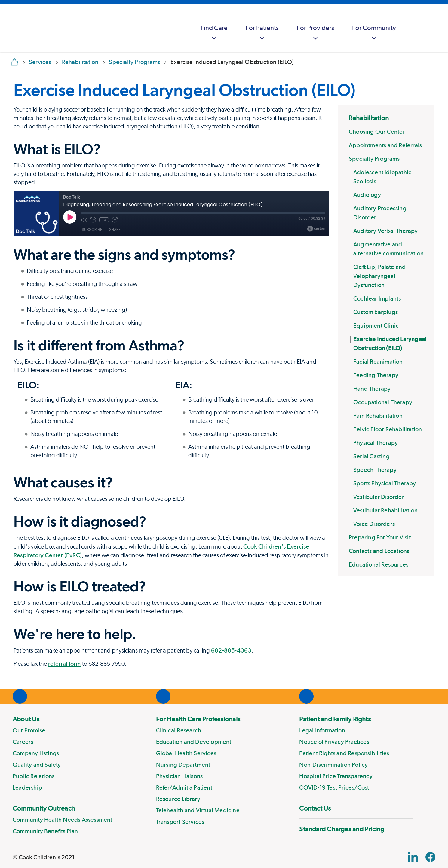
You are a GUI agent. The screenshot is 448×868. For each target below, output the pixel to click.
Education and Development (194, 742)
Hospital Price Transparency (336, 776)
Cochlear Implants (377, 298)
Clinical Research (179, 730)
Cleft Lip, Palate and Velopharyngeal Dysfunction (379, 276)
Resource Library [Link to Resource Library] (178, 799)
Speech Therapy (375, 470)
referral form (64, 664)
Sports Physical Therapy (385, 483)
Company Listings (36, 753)
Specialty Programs (374, 159)
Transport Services (180, 822)
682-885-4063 (231, 650)
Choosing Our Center (377, 132)
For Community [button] (374, 33)
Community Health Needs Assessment (63, 820)
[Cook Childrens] (8, 28)
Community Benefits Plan (45, 831)
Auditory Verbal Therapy (386, 231)
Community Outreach (44, 808)
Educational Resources (379, 564)
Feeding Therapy (376, 375)
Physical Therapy (376, 443)
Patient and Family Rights (335, 719)
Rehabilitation (369, 118)
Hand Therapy (372, 389)
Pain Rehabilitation (378, 416)
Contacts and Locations (379, 551)
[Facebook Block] (430, 857)
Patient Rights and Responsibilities (344, 753)
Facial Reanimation (378, 362)
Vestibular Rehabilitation (385, 510)
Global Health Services (186, 753)
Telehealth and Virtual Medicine (198, 810)
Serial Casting (371, 456)
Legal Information (322, 730)
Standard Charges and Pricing (342, 829)
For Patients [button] (262, 33)
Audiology (367, 195)
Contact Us (315, 808)
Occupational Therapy (383, 402)
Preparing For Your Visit (380, 537)
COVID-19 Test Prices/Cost (334, 787)
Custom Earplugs (376, 312)
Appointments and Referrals (385, 145)
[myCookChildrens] (417, 28)
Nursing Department (183, 765)
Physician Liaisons (180, 776)
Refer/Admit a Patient (184, 787)
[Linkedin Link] (413, 857)
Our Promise (29, 730)
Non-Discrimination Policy (333, 765)
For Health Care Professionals (198, 719)
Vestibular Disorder (379, 497)
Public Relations (34, 776)
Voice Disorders (374, 524)
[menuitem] (214, 28)
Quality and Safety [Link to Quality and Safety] (37, 765)
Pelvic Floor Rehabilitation (388, 429)
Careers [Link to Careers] (23, 742)
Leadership (27, 787)
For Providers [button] (315, 33)
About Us (26, 719)
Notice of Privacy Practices (334, 742)
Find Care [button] (214, 33)
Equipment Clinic (376, 325)
